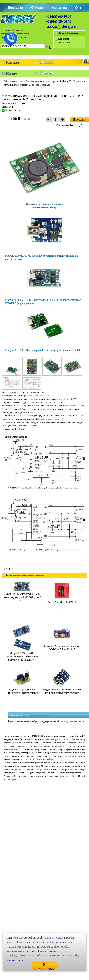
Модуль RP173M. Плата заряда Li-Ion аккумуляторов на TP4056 (43, 350)
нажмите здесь (15, 960)
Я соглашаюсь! (44, 966)
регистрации (67, 721)
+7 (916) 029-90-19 (58, 22)
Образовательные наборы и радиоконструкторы (30, 81)
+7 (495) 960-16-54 (58, 16)
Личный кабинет (68, 33)
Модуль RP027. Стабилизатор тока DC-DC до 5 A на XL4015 (62, 646)
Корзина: (64, 39)
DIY (11, 107)
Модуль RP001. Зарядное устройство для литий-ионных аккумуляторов (62, 690)
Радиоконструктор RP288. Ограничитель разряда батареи (22, 690)
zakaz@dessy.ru (62, 26)
